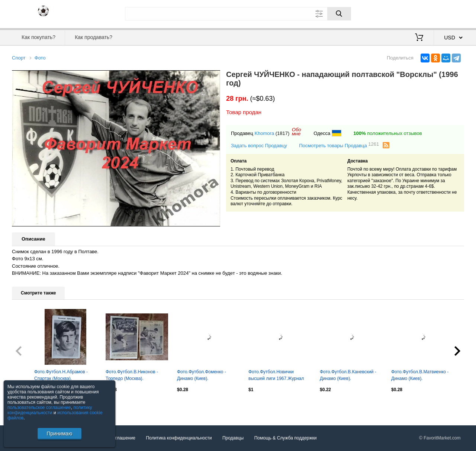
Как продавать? (94, 37)
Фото (40, 58)
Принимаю (59, 434)
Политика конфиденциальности (179, 438)
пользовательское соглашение (39, 407)
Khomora (264, 133)
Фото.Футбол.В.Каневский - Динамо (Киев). (348, 375)
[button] (213, 77)
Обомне (297, 132)
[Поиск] (339, 14)
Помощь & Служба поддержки (286, 438)
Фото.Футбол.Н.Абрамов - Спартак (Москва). (61, 375)
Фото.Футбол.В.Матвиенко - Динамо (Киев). (420, 375)
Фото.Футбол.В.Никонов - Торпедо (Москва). (132, 375)
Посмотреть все (28, 406)
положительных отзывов (387, 133)
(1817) (283, 133)
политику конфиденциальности (50, 410)
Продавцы (233, 438)
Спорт (19, 58)
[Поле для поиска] (238, 14)
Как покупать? (38, 37)
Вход (421, 13)
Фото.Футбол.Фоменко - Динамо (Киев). (202, 375)
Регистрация (449, 13)
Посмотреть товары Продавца (339, 145)
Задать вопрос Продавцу (259, 146)
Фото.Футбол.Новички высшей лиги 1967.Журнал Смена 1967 (276, 376)
